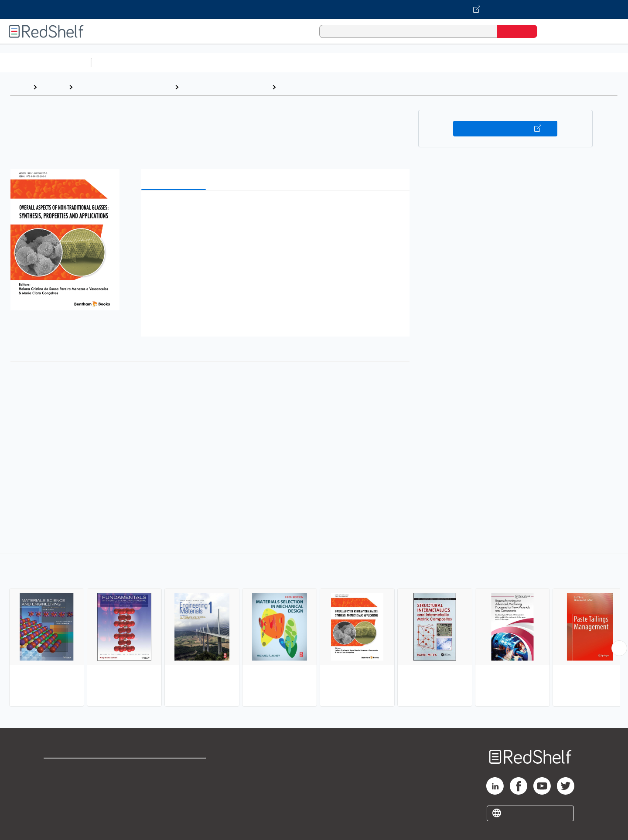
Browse (53, 87)
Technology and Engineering (225, 87)
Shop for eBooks (72, 769)
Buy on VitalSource (505, 129)
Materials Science (310, 87)
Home (20, 87)
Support (57, 783)
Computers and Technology (249, 63)
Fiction (493, 63)
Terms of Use (175, 769)
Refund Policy (174, 783)
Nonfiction (528, 63)
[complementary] (314, 631)
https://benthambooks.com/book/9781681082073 (136, 530)
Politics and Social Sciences (430, 63)
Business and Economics (338, 63)
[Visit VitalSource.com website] (314, 10)
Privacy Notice (68, 797)
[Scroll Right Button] (619, 648)
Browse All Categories (45, 63)
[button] (277, 210)
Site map (58, 811)
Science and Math (171, 63)
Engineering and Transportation (124, 87)
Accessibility (173, 797)
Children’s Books (579, 63)
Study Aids (118, 63)
